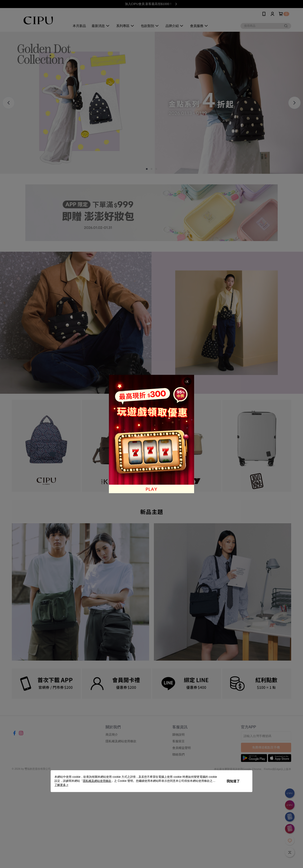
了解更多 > (61, 785)
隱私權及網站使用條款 (97, 781)
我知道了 (233, 781)
